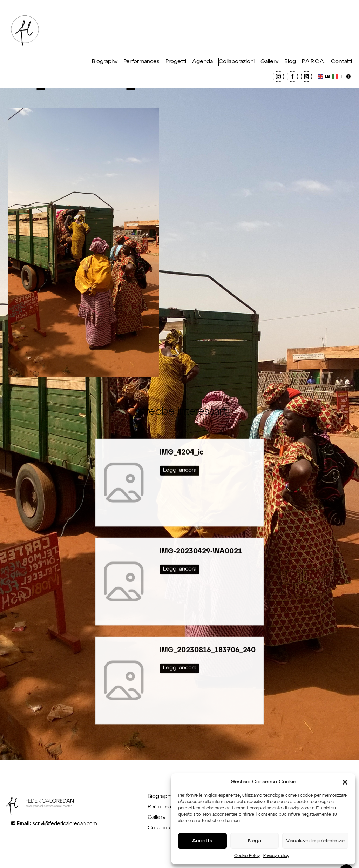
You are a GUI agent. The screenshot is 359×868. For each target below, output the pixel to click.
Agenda (202, 62)
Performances (141, 62)
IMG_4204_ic (182, 443)
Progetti (176, 62)
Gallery (269, 62)
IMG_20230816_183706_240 (208, 640)
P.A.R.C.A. (313, 62)
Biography (105, 62)
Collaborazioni (237, 62)
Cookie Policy (247, 856)
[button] (345, 782)
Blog (290, 62)
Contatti (341, 62)
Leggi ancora (180, 460)
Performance (164, 807)
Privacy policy (276, 856)
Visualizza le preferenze (315, 841)
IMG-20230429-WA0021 (201, 541)
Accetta (202, 841)
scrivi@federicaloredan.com (65, 824)
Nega (255, 841)
